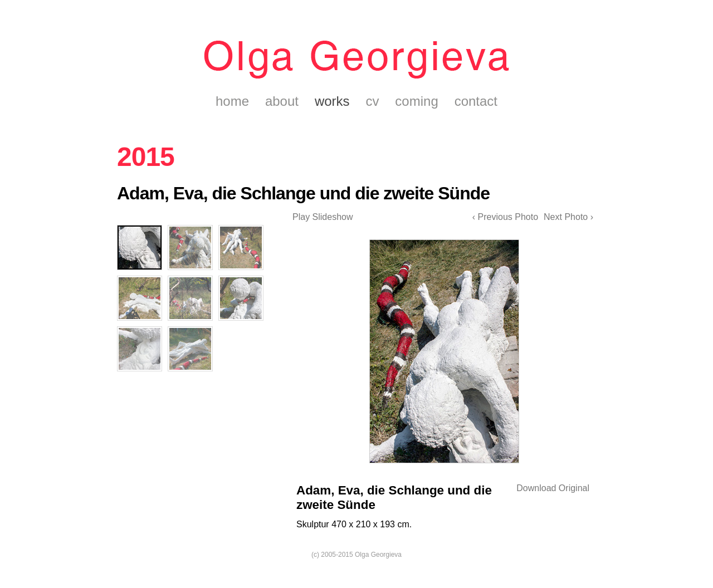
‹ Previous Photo (505, 217)
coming (416, 101)
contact (476, 101)
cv (372, 101)
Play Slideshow (323, 217)
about (282, 101)
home (232, 101)
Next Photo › (568, 217)
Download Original (553, 488)
